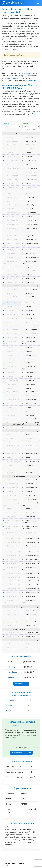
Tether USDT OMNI (13, 392)
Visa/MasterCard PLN (14, 589)
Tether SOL (11, 359)
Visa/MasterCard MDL (14, 573)
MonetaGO (12, 677)
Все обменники (21, 684)
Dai (8, 411)
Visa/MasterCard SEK (14, 585)
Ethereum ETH (14, 78)
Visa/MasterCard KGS (14, 596)
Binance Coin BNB (13, 380)
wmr (9, 643)
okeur (9, 651)
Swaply (12, 667)
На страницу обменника (21, 753)
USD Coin (10, 363)
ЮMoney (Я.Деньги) (13, 205)
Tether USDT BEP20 (13, 176)
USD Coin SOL (11, 373)
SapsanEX (9, 705)
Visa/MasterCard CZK (14, 592)
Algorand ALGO (12, 403)
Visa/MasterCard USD (14, 257)
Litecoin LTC (11, 149)
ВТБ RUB (10, 249)
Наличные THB (12, 626)
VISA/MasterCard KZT (14, 560)
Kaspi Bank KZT (12, 253)
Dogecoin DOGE (12, 160)
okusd (9, 647)
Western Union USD (13, 633)
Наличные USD (12, 271)
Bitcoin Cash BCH (12, 141)
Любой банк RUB (12, 224)
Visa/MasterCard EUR (14, 538)
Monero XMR (11, 156)
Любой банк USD (12, 220)
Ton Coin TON (11, 197)
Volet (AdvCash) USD (13, 213)
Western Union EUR (13, 636)
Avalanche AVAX (12, 419)
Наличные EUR (12, 278)
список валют (30, 73)
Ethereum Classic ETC (14, 396)
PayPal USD (11, 209)
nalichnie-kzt (31, 81)
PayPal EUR (11, 469)
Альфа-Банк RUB (12, 240)
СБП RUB (10, 232)
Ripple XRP (11, 153)
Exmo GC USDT (12, 427)
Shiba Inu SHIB (11, 384)
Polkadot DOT (11, 415)
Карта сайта (5, 863)
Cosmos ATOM (11, 388)
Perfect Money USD (13, 442)
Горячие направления (31, 130)
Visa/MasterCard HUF (14, 577)
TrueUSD (10, 376)
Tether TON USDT (13, 180)
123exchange (12, 672)
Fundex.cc (16, 726)
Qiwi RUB (10, 438)
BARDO (9, 711)
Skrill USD (10, 473)
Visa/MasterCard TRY (14, 581)
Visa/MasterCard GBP (14, 552)
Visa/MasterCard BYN (14, 563)
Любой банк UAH (12, 228)
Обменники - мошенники (18, 863)
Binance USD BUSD (13, 400)
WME (9, 434)
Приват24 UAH (12, 513)
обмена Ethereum (32, 114)
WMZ (9, 201)
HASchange (10, 700)
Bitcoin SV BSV (12, 293)
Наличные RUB (12, 275)
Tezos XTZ (10, 407)
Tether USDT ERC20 (13, 168)
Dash (9, 164)
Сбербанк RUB (12, 236)
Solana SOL (10, 193)
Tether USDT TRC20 (13, 172)
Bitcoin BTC (11, 137)
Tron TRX (10, 184)
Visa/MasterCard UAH (14, 267)
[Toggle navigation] (38, 3)
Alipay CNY (10, 216)
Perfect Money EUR (13, 446)
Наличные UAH (12, 282)
